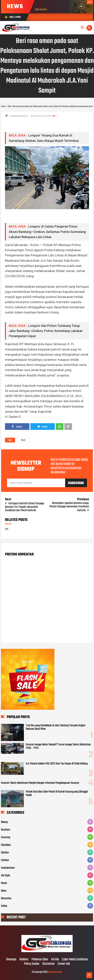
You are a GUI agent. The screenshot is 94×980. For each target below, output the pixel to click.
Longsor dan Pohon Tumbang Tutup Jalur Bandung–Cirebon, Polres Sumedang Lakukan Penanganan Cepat (46, 331)
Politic (4, 906)
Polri (23, 440)
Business (6, 830)
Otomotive (6, 898)
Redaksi (24, 960)
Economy (6, 837)
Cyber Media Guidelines (75, 960)
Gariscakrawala (55, 972)
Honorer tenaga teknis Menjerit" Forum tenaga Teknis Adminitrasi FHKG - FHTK (58, 746)
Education (6, 845)
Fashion (5, 860)
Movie (4, 883)
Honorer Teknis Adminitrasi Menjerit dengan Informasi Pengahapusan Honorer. (40, 783)
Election (5, 853)
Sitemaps (11, 960)
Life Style (5, 876)
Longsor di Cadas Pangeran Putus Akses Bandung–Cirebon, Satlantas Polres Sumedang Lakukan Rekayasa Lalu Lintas (47, 232)
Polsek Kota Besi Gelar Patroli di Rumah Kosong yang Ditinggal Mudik (57, 794)
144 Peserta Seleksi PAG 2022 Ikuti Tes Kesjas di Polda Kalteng (57, 764)
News (4, 891)
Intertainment (8, 868)
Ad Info (55, 960)
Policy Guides (32, 964)
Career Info (64, 964)
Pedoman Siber (40, 960)
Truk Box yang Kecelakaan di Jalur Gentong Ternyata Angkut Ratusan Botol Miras (56, 727)
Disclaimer (49, 964)
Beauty (4, 822)
